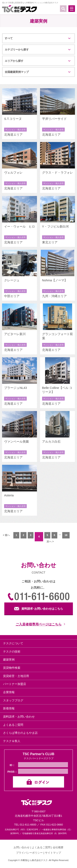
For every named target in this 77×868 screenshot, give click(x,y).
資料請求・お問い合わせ (19, 717)
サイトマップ (53, 853)
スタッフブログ (13, 700)
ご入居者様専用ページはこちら (39, 624)
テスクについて (13, 643)
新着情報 (9, 708)
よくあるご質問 (13, 725)
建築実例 (9, 660)
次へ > (50, 542)
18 (66, 535)
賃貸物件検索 (12, 668)
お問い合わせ (22, 847)
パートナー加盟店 (15, 684)
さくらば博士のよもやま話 (20, 733)
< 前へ (6, 535)
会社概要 (58, 847)
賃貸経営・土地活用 (16, 676)
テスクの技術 (12, 652)
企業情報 (9, 692)
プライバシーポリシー (29, 853)
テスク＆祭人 (12, 741)
